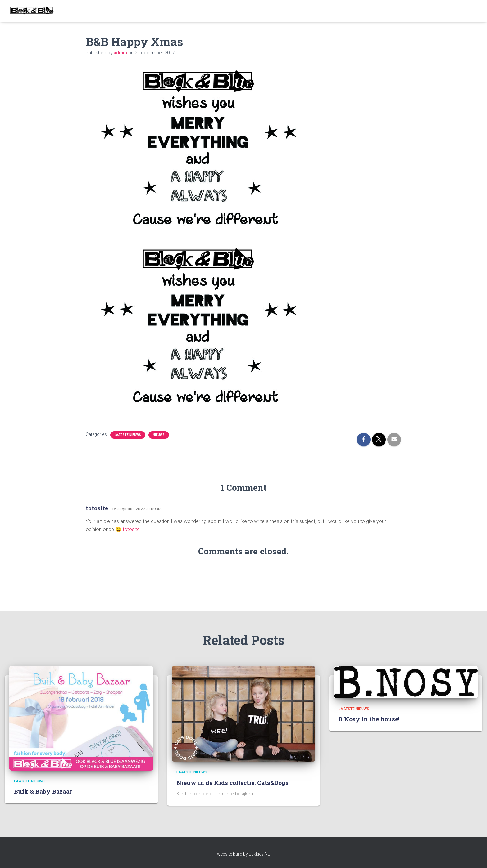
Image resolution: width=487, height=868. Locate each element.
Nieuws (159, 435)
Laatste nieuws (128, 435)
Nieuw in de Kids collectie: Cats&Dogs (232, 783)
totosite (97, 508)
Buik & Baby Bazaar (43, 791)
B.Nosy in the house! (369, 719)
